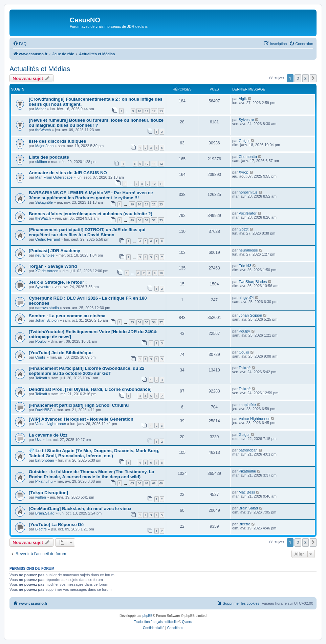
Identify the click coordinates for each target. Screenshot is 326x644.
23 (161, 204)
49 (132, 220)
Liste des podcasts (49, 157)
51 (147, 220)
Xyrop (244, 172)
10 (139, 111)
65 (132, 483)
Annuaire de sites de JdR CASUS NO (68, 173)
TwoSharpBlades (253, 282)
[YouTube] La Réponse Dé (56, 525)
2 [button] (298, 78)
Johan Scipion (47, 320)
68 (154, 483)
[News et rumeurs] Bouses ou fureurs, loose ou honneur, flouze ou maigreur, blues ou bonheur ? (96, 123)
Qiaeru (187, 622)
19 (132, 204)
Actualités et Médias (40, 69)
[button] (313, 78)
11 (147, 111)
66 (139, 483)
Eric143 (245, 266)
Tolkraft (41, 378)
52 (154, 220)
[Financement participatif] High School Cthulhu (79, 405)
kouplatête (247, 405)
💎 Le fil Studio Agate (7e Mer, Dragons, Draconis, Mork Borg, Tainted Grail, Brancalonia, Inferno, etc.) (94, 453)
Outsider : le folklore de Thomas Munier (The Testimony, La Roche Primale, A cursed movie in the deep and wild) (91, 474)
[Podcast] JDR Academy (55, 251)
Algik (243, 99)
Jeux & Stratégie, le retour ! (58, 282)
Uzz (38, 440)
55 (147, 322)
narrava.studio (47, 308)
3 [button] (306, 78)
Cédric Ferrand (48, 239)
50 (139, 220)
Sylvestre (246, 120)
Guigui (244, 141)
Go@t (244, 229)
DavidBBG (44, 410)
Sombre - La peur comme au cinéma (67, 316)
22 (154, 204)
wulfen (41, 497)
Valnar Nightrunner (51, 424)
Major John (44, 146)
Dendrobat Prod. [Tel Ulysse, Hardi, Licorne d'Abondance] (90, 389)
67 (147, 483)
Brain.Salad (45, 513)
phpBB (148, 616)
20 (139, 204)
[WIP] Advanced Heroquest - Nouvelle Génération (81, 419)
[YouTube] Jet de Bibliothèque (61, 353)
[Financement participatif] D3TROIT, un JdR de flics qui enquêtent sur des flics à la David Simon (87, 232)
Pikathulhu (44, 481)
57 (161, 322)
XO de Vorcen (47, 271)
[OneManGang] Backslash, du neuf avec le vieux (80, 509)
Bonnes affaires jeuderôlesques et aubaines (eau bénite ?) (91, 214)
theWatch (43, 130)
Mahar (40, 109)
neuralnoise (45, 255)
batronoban (45, 460)
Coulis (40, 357)
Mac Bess (247, 492)
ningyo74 (246, 298)
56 (154, 322)
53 (161, 220)
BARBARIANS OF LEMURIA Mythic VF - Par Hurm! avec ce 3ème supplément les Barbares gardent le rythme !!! (91, 195)
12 (154, 111)
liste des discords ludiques (57, 141)
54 (139, 322)
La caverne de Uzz (48, 435)
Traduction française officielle (156, 622)
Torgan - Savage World (53, 266)
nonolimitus (248, 192)
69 (161, 483)
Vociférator (248, 213)
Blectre (41, 529)
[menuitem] (20, 44)
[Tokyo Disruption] (48, 493)
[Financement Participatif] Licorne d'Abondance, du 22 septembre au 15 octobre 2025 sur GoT (87, 371)
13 (161, 111)
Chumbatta (248, 157)
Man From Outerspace (54, 177)
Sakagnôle (44, 202)
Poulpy (41, 341)
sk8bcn (41, 162)
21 (147, 204)
